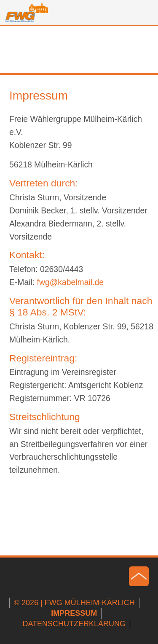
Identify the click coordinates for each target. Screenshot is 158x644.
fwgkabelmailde (71, 282)
